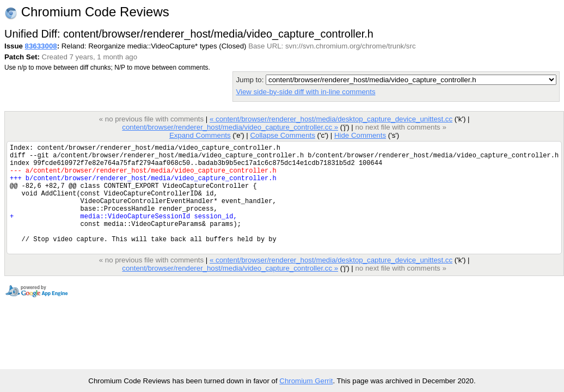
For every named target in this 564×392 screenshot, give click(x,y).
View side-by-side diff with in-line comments (305, 92)
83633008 (41, 46)
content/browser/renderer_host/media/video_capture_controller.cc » (230, 127)
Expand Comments (200, 135)
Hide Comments (360, 135)
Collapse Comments (282, 135)
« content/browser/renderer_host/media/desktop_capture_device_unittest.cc (331, 119)
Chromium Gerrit (306, 381)
